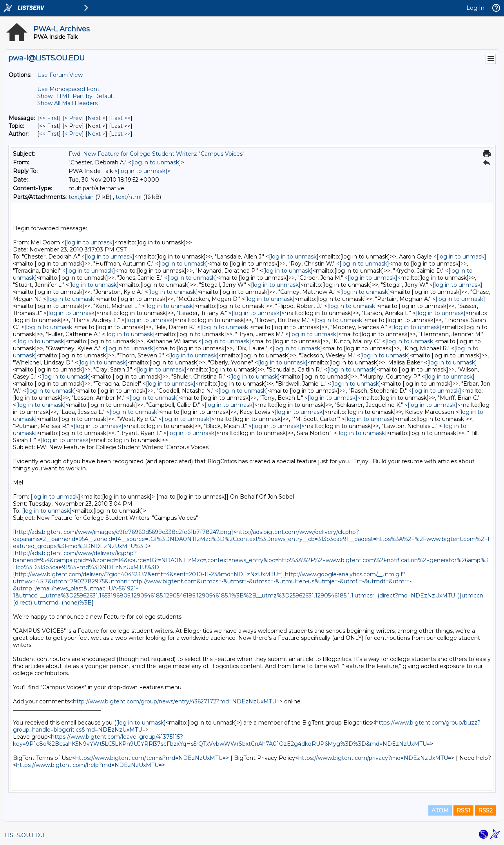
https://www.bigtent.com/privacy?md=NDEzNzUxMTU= (375, 758)
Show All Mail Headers (67, 103)
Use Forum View (60, 75)
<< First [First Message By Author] (49, 134)
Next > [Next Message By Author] (96, 134)
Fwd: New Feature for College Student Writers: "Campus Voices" (157, 154)
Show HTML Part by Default (76, 96)
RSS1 (463, 810)
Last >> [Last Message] (121, 118)
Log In (475, 8)
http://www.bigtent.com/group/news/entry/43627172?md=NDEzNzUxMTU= (176, 701)
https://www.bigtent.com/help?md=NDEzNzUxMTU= (89, 765)
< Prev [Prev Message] (73, 118)
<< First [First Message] (49, 118)
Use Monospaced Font (68, 89)
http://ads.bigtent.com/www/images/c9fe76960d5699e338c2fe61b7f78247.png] (124, 532)
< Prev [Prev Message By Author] (73, 134)
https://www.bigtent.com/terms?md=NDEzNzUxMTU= (150, 758)
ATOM (440, 810)
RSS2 (485, 810)
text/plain (81, 197)
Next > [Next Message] (96, 118)
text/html (129, 197)
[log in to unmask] (156, 162)
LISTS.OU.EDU (24, 835)
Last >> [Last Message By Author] (121, 134)
